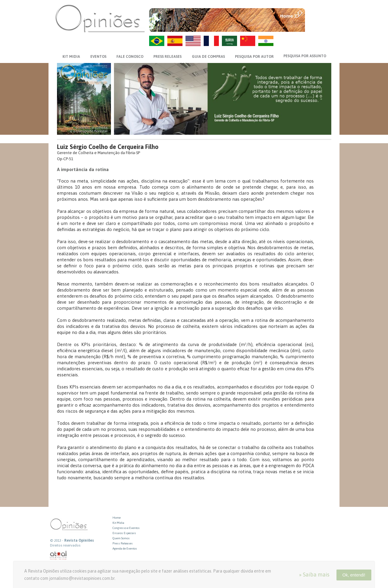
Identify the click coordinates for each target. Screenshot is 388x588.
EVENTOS (98, 57)
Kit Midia (118, 523)
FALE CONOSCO (130, 57)
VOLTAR (319, 26)
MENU (319, 14)
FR (211, 41)
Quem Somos (121, 538)
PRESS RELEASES (167, 57)
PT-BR (157, 41)
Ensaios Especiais (124, 533)
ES (175, 41)
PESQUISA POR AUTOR (254, 57)
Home (117, 518)
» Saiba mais (314, 575)
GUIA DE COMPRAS (208, 57)
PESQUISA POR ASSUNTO (305, 56)
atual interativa (59, 555)
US (193, 41)
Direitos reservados (65, 545)
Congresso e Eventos (126, 528)
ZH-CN (248, 41)
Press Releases (123, 543)
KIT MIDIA (71, 57)
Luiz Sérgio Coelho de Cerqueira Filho (108, 147)
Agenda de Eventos (125, 548)
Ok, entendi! (354, 575)
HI (266, 41)
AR (229, 41)
